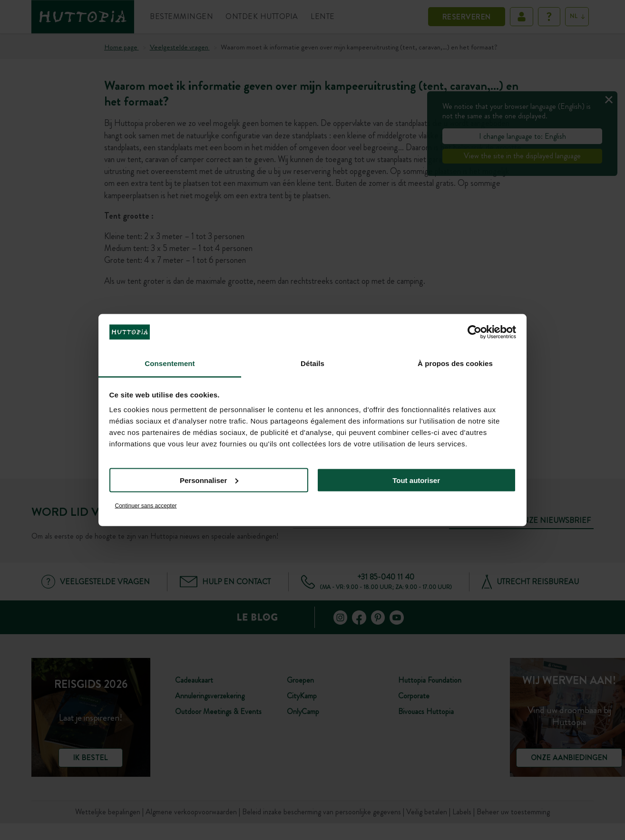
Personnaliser (209, 480)
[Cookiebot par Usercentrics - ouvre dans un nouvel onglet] (474, 332)
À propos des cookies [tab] (455, 363)
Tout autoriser (416, 480)
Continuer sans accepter (146, 506)
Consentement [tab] (170, 363)
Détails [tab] (312, 363)
